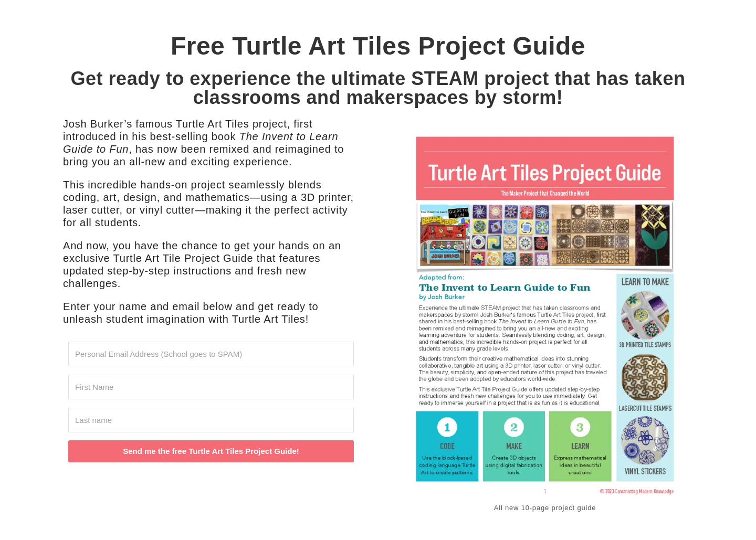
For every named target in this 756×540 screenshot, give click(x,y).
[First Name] (211, 387)
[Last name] (211, 420)
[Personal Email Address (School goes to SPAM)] (211, 354)
